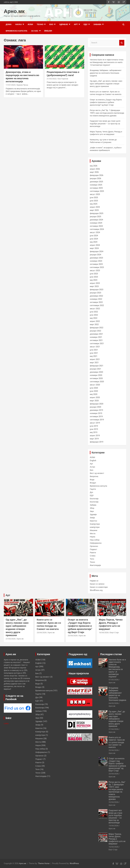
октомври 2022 (96, 302)
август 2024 (95, 232)
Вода (92, 480)
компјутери (95, 527)
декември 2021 (96, 334)
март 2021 (94, 363)
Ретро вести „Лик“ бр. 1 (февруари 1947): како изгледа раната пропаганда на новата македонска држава (107, 113)
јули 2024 (94, 236)
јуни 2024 (94, 239)
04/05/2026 (113, 703)
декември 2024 (96, 220)
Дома (9, 24)
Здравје (64, 24)
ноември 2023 (96, 261)
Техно (40, 24)
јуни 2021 (94, 353)
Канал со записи (97, 584)
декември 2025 (96, 182)
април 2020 (95, 397)
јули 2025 (94, 198)
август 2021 (95, 347)
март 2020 (94, 401)
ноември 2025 (96, 185)
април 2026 (95, 169)
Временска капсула (17, 31)
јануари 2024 (95, 255)
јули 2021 (94, 350)
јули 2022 (94, 312)
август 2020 (95, 385)
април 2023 (95, 283)
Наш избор (95, 540)
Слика (93, 556)
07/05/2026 (113, 680)
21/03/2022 (52, 79)
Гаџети (93, 489)
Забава (97, 24)
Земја (92, 518)
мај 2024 (94, 242)
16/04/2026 (104, 633)
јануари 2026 (95, 178)
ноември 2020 (96, 375)
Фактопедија (95, 565)
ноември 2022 (96, 299)
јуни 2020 (94, 391)
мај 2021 (94, 356)
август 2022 (95, 309)
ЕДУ (86, 24)
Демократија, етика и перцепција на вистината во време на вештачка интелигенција (22, 77)
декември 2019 (96, 410)
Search (122, 43)
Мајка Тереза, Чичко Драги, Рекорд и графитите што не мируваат (111, 624)
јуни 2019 (94, 429)
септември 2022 (97, 305)
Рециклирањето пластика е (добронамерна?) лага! (63, 74)
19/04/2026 (113, 826)
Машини (94, 530)
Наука (19, 24)
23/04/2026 (42, 633)
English (48, 31)
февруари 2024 (97, 251)
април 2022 (95, 321)
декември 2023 (96, 258)
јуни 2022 (94, 315)
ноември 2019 (96, 413)
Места (62, 66)
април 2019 (95, 436)
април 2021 (95, 359)
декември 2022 (96, 296)
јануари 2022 (95, 331)
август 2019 (95, 423)
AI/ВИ (30, 24)
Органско (94, 546)
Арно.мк (14, 11)
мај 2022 (94, 318)
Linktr (6, 724)
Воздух (93, 483)
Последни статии (111, 654)
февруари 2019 (97, 442)
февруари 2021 (97, 366)
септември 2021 (97, 343)
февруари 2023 (97, 290)
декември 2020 (96, 372)
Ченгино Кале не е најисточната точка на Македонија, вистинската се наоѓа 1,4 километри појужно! (107, 62)
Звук (92, 511)
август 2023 (95, 271)
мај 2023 (94, 280)
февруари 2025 (97, 213)
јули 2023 (94, 274)
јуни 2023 (94, 277)
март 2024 (94, 248)
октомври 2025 (96, 188)
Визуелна (94, 476)
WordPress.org (96, 590)
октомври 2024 (96, 226)
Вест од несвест (97, 473)
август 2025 (95, 194)
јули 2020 (94, 388)
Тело (92, 559)
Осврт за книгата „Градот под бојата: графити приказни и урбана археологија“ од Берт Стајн (106, 102)
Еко (51, 24)
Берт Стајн (114, 633)
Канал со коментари (99, 587)
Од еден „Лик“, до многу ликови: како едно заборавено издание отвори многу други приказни (106, 84)
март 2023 (94, 286)
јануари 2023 (95, 293)
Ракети (93, 553)
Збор (92, 508)
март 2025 (94, 210)
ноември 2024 (96, 223)
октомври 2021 (96, 340)
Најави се (94, 581)
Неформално (96, 543)
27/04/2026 (11, 639)
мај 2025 (94, 204)
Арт (76, 24)
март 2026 (94, 172)
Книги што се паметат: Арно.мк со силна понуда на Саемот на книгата (49, 624)
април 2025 (95, 207)
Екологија (52, 66)
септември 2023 (97, 267)
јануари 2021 (95, 369)
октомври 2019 (96, 416)
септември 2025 (97, 191)
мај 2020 (94, 394)
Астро (92, 467)
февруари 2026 (97, 175)
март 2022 (94, 324)
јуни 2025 (94, 201)
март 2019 (94, 439)
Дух (92, 492)
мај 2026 (94, 166)
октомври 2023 (96, 264)
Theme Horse (44, 863)
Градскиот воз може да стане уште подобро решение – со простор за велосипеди (105, 124)
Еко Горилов (63, 79)
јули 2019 (94, 426)
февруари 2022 (97, 328)
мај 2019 (94, 432)
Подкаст (94, 549)
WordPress (74, 863)
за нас (35, 31)
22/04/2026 (113, 802)
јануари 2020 (95, 407)
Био (92, 470)
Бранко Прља (22, 85)
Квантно (94, 521)
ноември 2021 (96, 337)
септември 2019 (97, 420)
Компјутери (95, 524)
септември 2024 (97, 229)
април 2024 (95, 245)
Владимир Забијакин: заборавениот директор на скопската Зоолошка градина (106, 73)
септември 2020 (97, 382)
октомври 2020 (96, 378)
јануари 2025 (95, 217)
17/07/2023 (11, 85)
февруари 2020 (97, 404)
